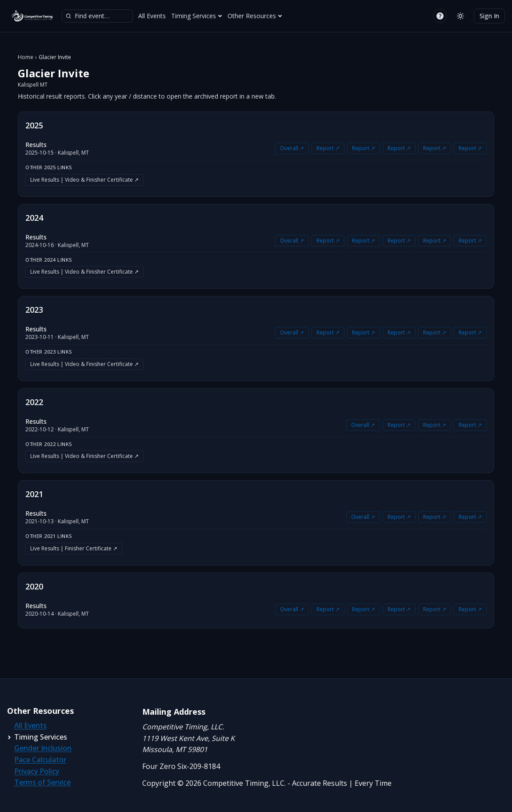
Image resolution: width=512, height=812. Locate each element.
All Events (152, 16)
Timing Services (197, 16)
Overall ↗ (292, 148)
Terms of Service (42, 782)
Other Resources (255, 16)
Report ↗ (328, 148)
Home (26, 57)
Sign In (489, 16)
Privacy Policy (37, 771)
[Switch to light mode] (460, 16)
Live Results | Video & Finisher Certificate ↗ (84, 180)
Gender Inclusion (43, 748)
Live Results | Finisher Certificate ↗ (74, 548)
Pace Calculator (40, 760)
